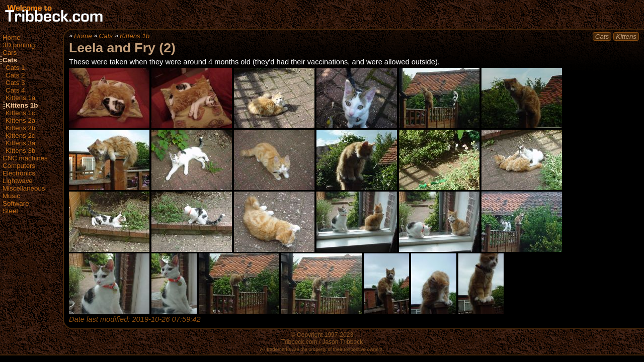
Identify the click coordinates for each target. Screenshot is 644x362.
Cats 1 (15, 68)
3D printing (19, 45)
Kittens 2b (20, 128)
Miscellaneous (24, 188)
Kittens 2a (20, 120)
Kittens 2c (20, 135)
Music (11, 196)
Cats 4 (15, 90)
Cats (10, 60)
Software (16, 203)
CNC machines (25, 158)
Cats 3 (15, 83)
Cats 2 (15, 75)
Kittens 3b (20, 151)
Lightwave (18, 181)
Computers (19, 166)
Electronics (19, 173)
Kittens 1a (20, 98)
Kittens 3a (20, 143)
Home (12, 37)
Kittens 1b (22, 105)
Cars (10, 53)
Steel (10, 211)
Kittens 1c (20, 113)
